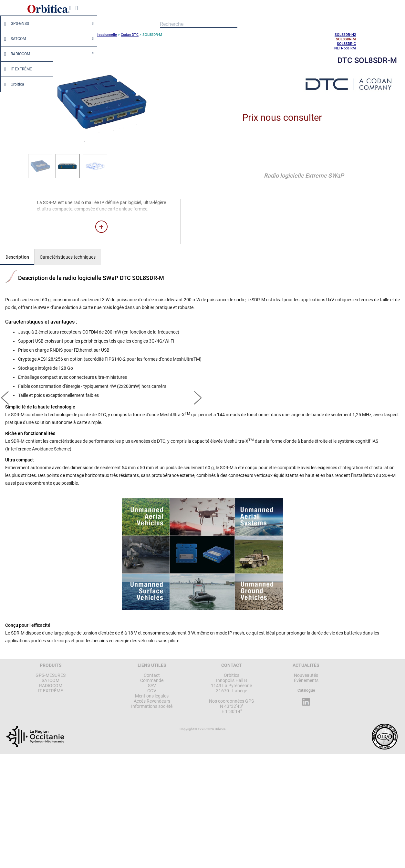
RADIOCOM (16, 54)
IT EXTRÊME (16, 69)
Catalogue (306, 690)
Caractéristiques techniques (68, 257)
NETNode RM (345, 48)
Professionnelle (104, 35)
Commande (152, 680)
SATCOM (13, 39)
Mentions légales (152, 696)
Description (17, 257)
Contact (152, 675)
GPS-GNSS (15, 24)
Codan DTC (130, 35)
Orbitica (13, 84)
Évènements (306, 680)
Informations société (152, 706)
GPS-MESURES (51, 675)
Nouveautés (306, 675)
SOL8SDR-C (346, 44)
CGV (152, 691)
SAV (152, 686)
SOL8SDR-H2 (345, 35)
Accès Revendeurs (152, 701)
